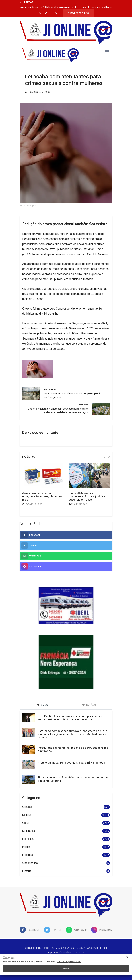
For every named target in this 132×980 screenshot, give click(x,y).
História (27, 871)
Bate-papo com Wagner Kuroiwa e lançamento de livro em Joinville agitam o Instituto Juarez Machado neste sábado (72, 734)
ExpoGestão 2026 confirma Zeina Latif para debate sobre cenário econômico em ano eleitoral (70, 718)
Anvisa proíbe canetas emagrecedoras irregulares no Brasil (42, 496)
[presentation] (104, 457)
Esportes (28, 855)
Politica (26, 847)
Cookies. (9, 958)
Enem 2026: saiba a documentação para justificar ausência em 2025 (88, 496)
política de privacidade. (69, 961)
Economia (28, 839)
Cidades (27, 807)
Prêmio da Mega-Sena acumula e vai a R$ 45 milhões (71, 763)
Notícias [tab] (89, 705)
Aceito (66, 969)
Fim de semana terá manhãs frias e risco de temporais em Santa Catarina (73, 779)
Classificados (30, 863)
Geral (25, 823)
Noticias (27, 815)
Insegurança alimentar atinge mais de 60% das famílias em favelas (73, 749)
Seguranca (29, 831)
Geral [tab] (43, 705)
